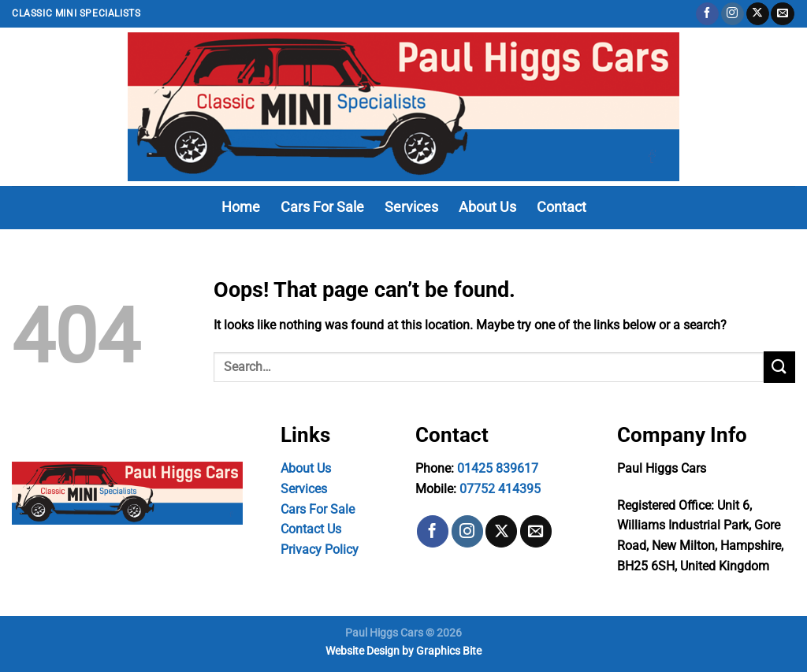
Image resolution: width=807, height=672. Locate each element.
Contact (562, 207)
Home (241, 207)
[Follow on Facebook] (707, 14)
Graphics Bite (449, 651)
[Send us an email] (782, 14)
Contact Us (311, 529)
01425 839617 (498, 468)
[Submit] (779, 367)
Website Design (363, 651)
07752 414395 (500, 489)
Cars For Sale (322, 207)
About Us (487, 207)
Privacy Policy (320, 549)
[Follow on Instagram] (733, 14)
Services (411, 207)
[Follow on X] (758, 14)
